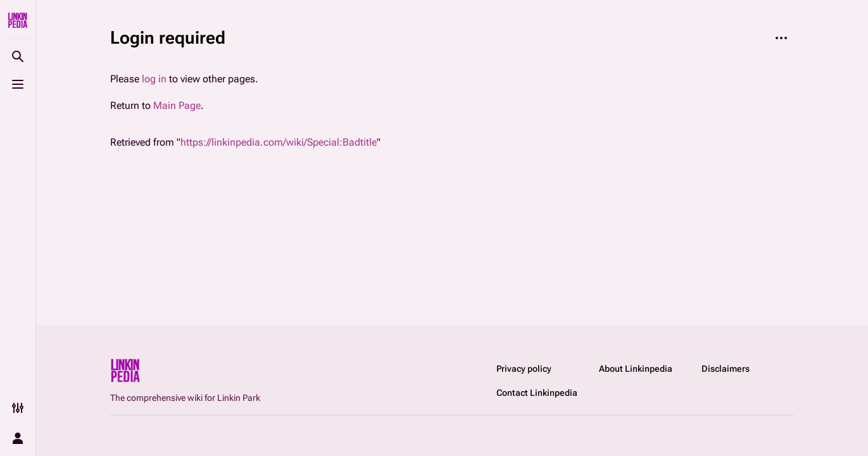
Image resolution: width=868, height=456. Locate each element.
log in (154, 79)
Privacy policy (524, 369)
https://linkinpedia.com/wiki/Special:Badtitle (279, 142)
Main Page (177, 105)
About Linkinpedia (636, 369)
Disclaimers (726, 369)
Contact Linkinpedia (537, 393)
